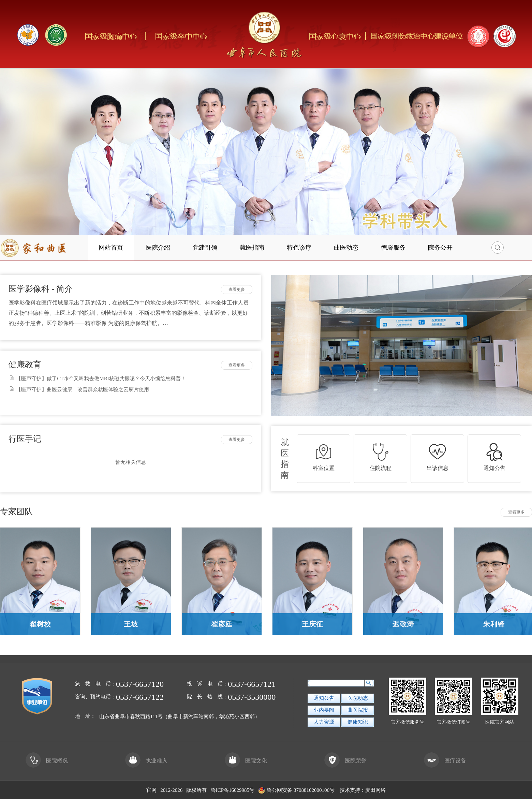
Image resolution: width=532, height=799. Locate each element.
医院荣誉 (345, 761)
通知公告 (324, 698)
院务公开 (440, 248)
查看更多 (237, 290)
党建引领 (205, 248)
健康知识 (358, 722)
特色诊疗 (299, 248)
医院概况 (47, 761)
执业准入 (146, 761)
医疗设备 (445, 761)
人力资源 (324, 722)
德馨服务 (393, 248)
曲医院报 (358, 710)
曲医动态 (346, 248)
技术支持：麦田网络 (363, 790)
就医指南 (252, 248)
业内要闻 (324, 710)
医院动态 (358, 698)
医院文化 (246, 761)
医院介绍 (158, 248)
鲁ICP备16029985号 (233, 790)
